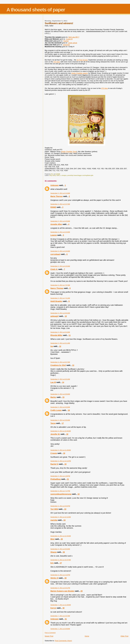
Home (87, 636)
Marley (53, 397)
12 (60, 346)
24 (64, 520)
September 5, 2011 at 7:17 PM (60, 491)
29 (82, 591)
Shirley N (54, 578)
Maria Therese (56, 196)
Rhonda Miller (56, 335)
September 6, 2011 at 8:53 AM (60, 549)
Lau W (53, 382)
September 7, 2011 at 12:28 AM (61, 605)
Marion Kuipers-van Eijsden (62, 591)
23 (65, 509)
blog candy (53, 175)
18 (67, 434)
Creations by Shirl (58, 365)
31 (66, 619)
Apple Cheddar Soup (69, 152)
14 (63, 382)
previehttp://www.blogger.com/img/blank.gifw (80, 175)
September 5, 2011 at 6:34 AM (60, 232)
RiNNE (53, 207)
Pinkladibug (56, 479)
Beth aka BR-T (74, 37)
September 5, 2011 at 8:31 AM (60, 379)
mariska (54, 520)
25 (62, 539)
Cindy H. (54, 269)
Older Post (124, 636)
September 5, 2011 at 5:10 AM (60, 193)
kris (52, 563)
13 (73, 365)
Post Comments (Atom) (63, 641)
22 (79, 494)
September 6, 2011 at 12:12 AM (61, 517)
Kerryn (53, 608)
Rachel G (54, 464)
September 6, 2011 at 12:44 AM (61, 536)
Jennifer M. (55, 434)
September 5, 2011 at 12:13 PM (61, 461)
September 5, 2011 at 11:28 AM (61, 450)
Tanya (53, 423)
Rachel (66, 41)
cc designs (63, 175)
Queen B (69, 39)
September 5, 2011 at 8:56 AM (60, 394)
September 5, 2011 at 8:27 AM (60, 362)
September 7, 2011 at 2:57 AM (60, 616)
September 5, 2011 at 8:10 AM (60, 332)
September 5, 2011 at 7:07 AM (60, 285)
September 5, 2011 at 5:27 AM (60, 204)
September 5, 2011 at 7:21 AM (60, 298)
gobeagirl (54, 316)
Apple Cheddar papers (80, 73)
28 (66, 578)
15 (63, 397)
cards (58, 175)
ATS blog (57, 62)
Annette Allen (56, 224)
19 (64, 453)
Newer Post (49, 636)
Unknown (54, 185)
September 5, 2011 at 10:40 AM (61, 431)
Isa (52, 346)
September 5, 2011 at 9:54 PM (60, 506)
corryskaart (55, 254)
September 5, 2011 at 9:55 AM (60, 420)
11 (70, 335)
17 (63, 423)
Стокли (54, 453)
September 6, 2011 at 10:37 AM (61, 560)
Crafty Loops (56, 410)
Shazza (53, 552)
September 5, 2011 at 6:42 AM (60, 251)
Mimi (52, 539)
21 (68, 479)
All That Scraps (82, 60)
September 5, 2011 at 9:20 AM (60, 407)
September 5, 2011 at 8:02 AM (60, 313)
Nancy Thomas (57, 288)
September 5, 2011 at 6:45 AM (60, 266)
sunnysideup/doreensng (61, 494)
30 (63, 608)
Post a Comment (50, 633)
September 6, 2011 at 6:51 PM (60, 588)
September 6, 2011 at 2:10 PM (60, 575)
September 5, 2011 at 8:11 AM (60, 343)
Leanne (54, 235)
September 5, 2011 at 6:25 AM (60, 221)
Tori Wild (54, 509)
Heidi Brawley (56, 301)
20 (66, 464)
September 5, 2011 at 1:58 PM (60, 476)
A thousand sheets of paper (36, 10)
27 (61, 563)
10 (66, 316)
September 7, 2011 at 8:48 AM (60, 629)
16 (69, 410)
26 (64, 552)
